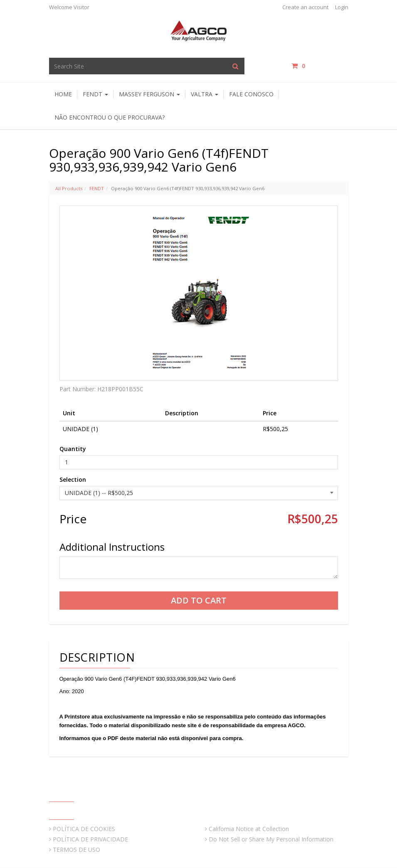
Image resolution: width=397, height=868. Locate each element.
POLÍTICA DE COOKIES (84, 829)
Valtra (205, 94)
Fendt (95, 94)
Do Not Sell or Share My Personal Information (271, 839)
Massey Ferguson (149, 94)
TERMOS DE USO (76, 850)
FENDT (97, 188)
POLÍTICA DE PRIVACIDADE (90, 839)
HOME (63, 94)
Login (342, 7)
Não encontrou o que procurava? (110, 117)
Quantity (73, 449)
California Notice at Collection (249, 829)
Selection (73, 479)
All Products (69, 188)
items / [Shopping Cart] (320, 66)
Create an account (305, 7)
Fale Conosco (251, 94)
